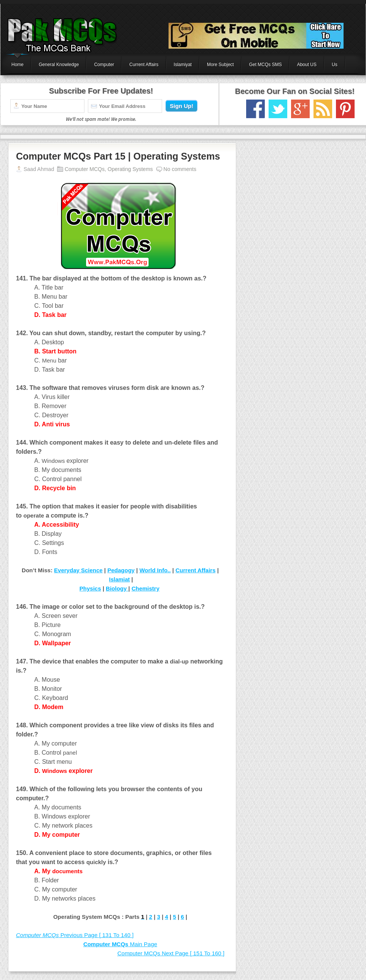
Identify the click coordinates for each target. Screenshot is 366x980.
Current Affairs (144, 65)
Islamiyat (183, 65)
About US (307, 65)
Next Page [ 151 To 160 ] (171, 953)
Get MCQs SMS (266, 65)
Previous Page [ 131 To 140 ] (75, 935)
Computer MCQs (85, 169)
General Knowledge (59, 65)
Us (335, 65)
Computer (104, 65)
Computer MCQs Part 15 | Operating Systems (118, 156)
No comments (180, 169)
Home (18, 65)
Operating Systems (130, 169)
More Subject (220, 65)
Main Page (120, 944)
